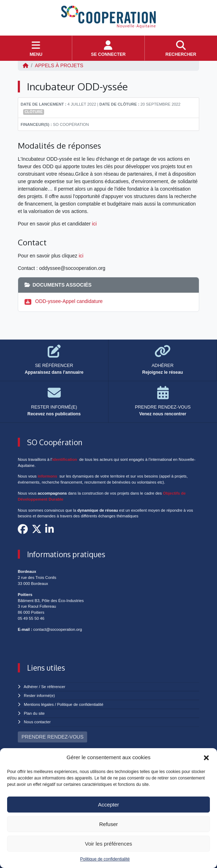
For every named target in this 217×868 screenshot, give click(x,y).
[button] (206, 757)
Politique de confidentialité (105, 859)
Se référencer (53, 687)
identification (65, 459)
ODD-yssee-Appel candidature (69, 301)
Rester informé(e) (39, 696)
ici (94, 224)
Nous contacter (37, 722)
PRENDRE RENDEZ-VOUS (53, 737)
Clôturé (34, 112)
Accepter (108, 805)
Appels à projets (59, 65)
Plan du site (34, 713)
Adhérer (31, 687)
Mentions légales (39, 704)
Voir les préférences (109, 844)
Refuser (109, 824)
